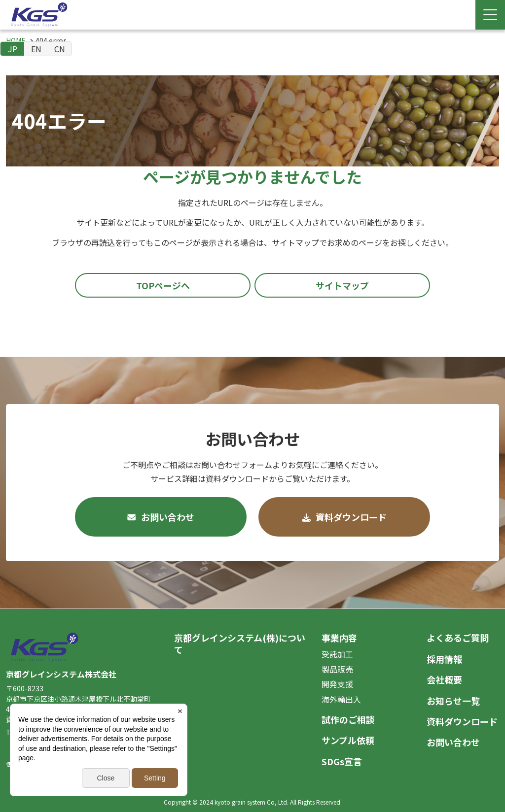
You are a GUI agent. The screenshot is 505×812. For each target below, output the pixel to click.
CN (60, 49)
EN (36, 49)
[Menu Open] (490, 15)
